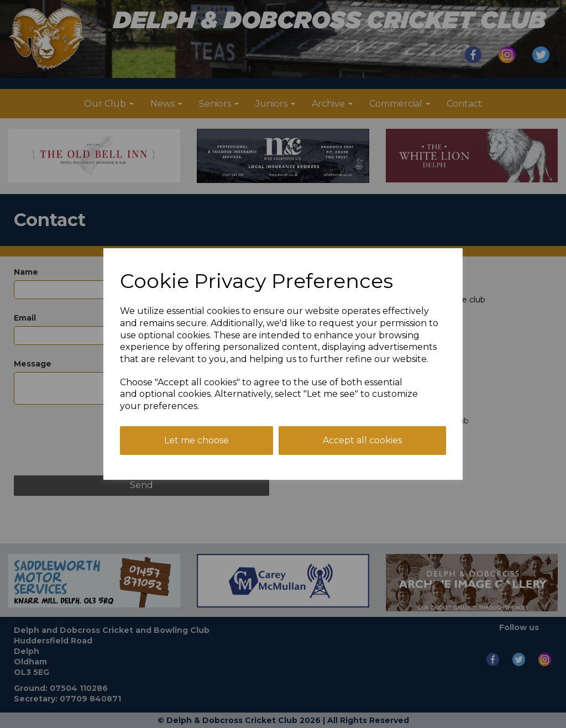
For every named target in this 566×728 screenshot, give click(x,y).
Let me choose (196, 440)
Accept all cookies (362, 440)
